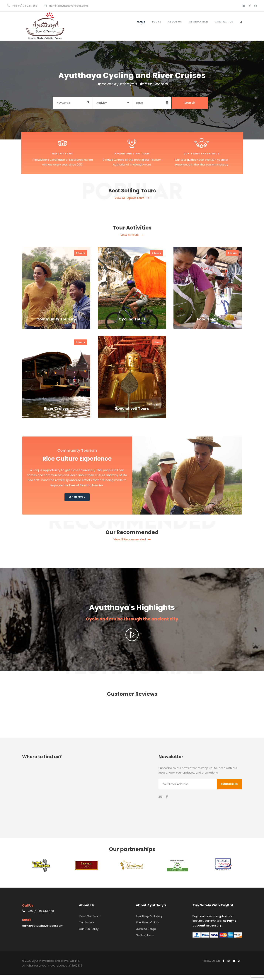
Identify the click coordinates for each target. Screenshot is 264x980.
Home (141, 22)
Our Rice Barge (146, 934)
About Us (175, 22)
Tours (156, 22)
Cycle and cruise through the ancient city (132, 624)
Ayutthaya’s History (149, 921)
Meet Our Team (90, 921)
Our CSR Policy (89, 934)
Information (198, 22)
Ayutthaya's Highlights (132, 611)
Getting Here (145, 940)
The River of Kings (148, 928)
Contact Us (224, 22)
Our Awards (87, 928)
